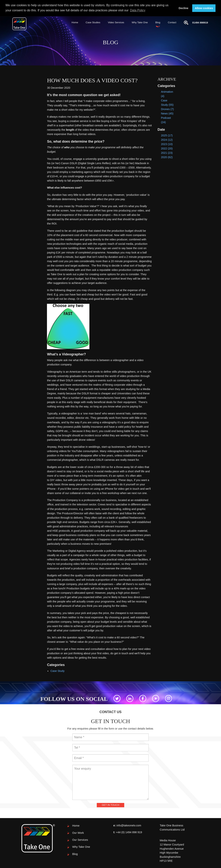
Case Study (57, 671)
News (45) (167, 113)
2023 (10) (167, 144)
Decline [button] (183, 8)
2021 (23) (167, 153)
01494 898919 (200, 22)
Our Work (78, 832)
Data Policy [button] (138, 10)
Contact (172, 22)
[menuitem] (75, 22)
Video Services (116, 22)
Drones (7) (167, 109)
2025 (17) (167, 135)
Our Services (80, 840)
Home (75, 22)
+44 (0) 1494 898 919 (129, 832)
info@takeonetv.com (129, 825)
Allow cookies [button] (204, 8)
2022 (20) (167, 148)
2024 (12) (167, 140)
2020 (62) (167, 157)
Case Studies (93, 22)
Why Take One (140, 22)
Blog (158, 22)
